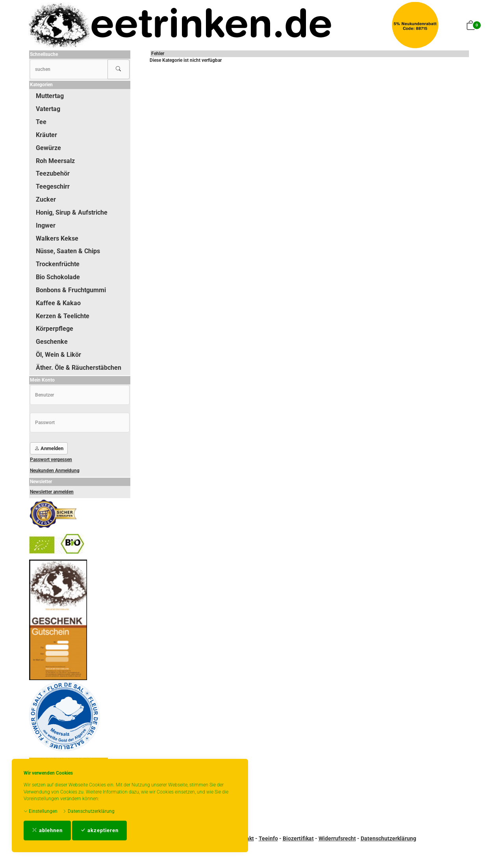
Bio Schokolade (58, 277)
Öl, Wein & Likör (58, 355)
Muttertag (50, 96)
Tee (41, 122)
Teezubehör (53, 173)
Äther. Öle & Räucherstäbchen (79, 368)
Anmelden (49, 448)
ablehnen (47, 830)
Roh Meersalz (55, 161)
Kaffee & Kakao (58, 303)
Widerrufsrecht (337, 838)
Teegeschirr (53, 186)
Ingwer (46, 225)
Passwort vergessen (51, 460)
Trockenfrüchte (58, 264)
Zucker (46, 199)
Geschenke (52, 342)
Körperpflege (55, 329)
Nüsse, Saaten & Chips (68, 251)
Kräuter (46, 135)
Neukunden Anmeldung (55, 471)
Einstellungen (41, 811)
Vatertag (48, 109)
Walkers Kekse (57, 238)
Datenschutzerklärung (89, 811)
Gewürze (48, 148)
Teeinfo (268, 838)
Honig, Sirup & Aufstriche (72, 212)
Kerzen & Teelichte (63, 316)
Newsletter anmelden (52, 492)
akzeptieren (99, 830)
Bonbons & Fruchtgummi (71, 290)
